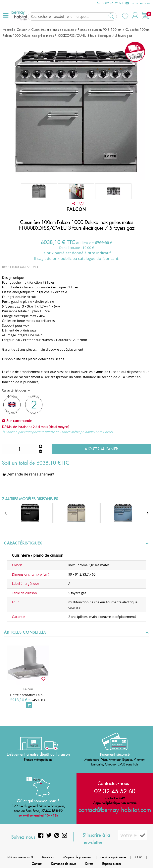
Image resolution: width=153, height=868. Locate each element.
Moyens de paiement (77, 857)
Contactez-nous (138, 3)
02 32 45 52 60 (110, 3)
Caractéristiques (15, 390)
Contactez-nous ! (115, 783)
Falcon (28, 689)
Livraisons (48, 857)
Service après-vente (113, 857)
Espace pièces (112, 864)
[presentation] (6, 513)
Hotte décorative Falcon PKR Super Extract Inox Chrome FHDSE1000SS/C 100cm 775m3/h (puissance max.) (28, 694)
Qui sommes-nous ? (20, 857)
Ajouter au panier (101, 449)
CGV (138, 857)
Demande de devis (64, 864)
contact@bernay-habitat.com (115, 809)
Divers (89, 864)
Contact (37, 864)
